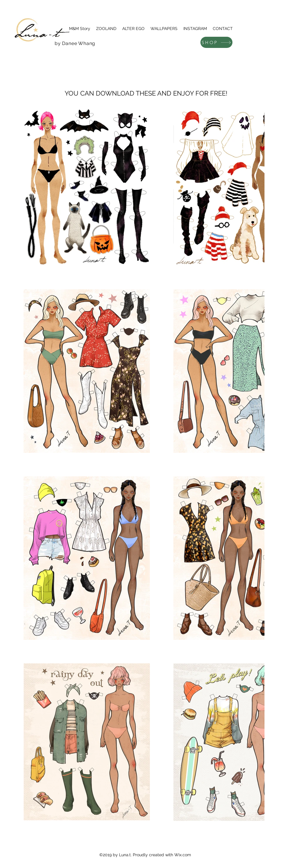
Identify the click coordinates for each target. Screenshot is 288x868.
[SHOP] (216, 42)
